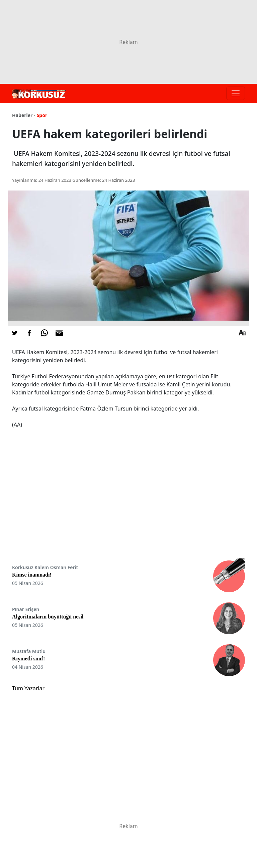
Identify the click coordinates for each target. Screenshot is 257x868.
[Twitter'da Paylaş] (15, 333)
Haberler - (24, 115)
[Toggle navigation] (236, 93)
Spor (42, 115)
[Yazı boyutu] (242, 333)
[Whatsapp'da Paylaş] (44, 333)
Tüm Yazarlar (28, 688)
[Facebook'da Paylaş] (29, 333)
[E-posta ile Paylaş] (59, 333)
